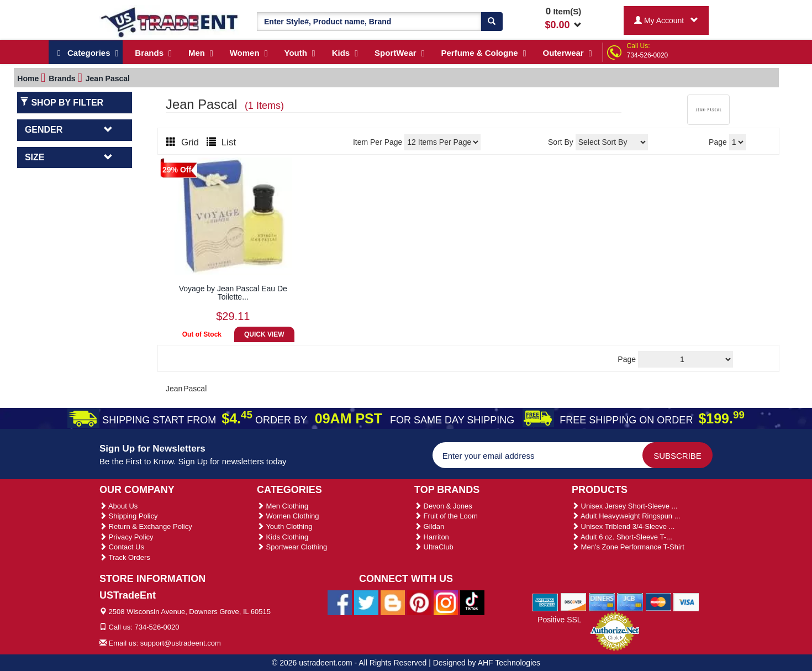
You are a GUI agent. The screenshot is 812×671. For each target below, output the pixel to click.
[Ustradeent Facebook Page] (340, 602)
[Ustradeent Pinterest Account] (419, 602)
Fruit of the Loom (446, 516)
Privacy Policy (126, 537)
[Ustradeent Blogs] (393, 602)
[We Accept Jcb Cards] (630, 601)
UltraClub (434, 547)
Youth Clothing (284, 526)
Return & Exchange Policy (146, 526)
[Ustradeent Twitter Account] (366, 602)
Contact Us (122, 547)
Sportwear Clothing (292, 547)
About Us (118, 506)
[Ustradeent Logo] (170, 22)
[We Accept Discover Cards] (574, 601)
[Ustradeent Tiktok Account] (472, 602)
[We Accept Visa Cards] (686, 601)
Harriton (432, 537)
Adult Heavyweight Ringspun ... (626, 516)
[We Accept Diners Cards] (602, 601)
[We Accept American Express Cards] (545, 601)
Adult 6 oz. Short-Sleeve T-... (622, 537)
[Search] (492, 22)
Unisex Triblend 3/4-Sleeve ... (623, 526)
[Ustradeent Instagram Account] (446, 602)
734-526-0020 (648, 55)
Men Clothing (283, 506)
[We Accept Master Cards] (658, 601)
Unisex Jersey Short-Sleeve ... (624, 506)
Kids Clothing (283, 537)
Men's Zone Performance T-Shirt (628, 547)
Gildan (429, 526)
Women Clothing (288, 516)
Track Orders (125, 557)
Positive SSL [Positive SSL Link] (559, 620)
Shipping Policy (129, 516)
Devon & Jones (443, 506)
